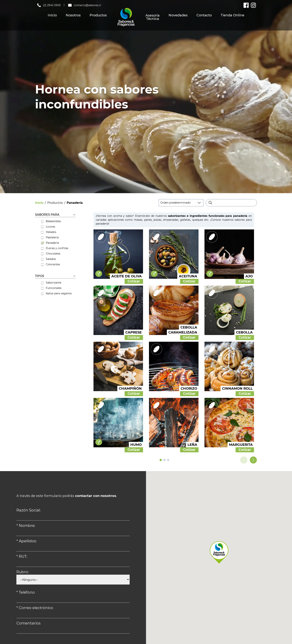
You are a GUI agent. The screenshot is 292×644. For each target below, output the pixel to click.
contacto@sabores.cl (84, 5)
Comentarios (28, 623)
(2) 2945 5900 (49, 5)
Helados (49, 232)
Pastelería (50, 237)
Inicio (52, 15)
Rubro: (23, 572)
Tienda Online (233, 15)
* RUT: (22, 556)
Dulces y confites (55, 248)
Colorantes (50, 264)
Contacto (204, 15)
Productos (98, 15)
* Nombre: (26, 526)
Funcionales (51, 288)
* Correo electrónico (35, 608)
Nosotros (73, 15)
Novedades (178, 15)
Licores (48, 227)
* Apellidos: (27, 541)
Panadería (50, 243)
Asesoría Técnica (153, 17)
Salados (48, 259)
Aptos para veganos (56, 293)
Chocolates (51, 254)
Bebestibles (51, 221)
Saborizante (51, 283)
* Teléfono (26, 592)
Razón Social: (28, 510)
